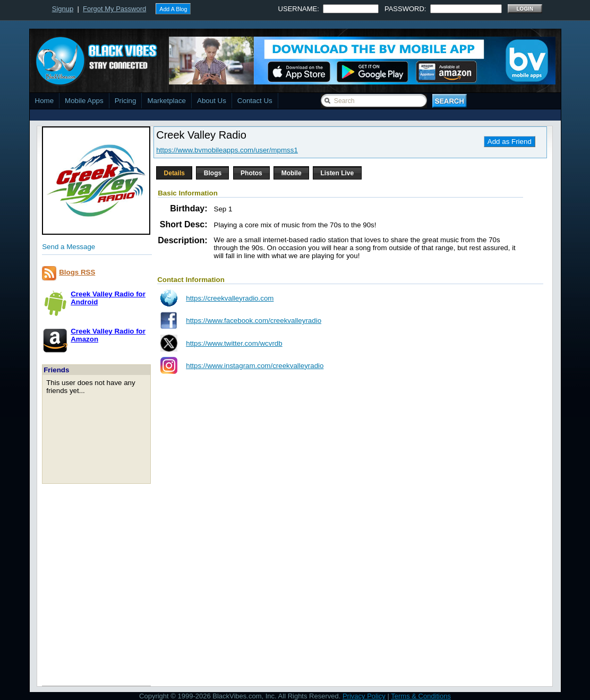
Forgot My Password (114, 9)
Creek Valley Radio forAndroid (108, 298)
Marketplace (166, 101)
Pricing (126, 101)
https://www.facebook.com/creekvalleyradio (254, 321)
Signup (63, 9)
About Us (212, 101)
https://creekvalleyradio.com (230, 298)
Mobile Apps (84, 101)
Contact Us (255, 101)
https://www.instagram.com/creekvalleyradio (255, 366)
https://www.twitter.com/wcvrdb (234, 343)
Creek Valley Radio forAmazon (108, 335)
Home (45, 101)
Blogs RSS (77, 272)
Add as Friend (510, 142)
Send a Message (69, 247)
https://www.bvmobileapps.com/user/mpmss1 (227, 150)
